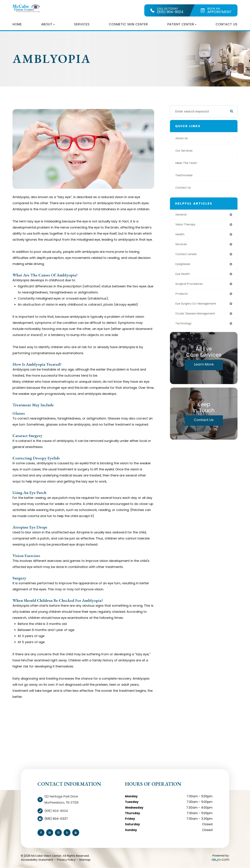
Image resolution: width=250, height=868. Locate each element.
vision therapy (187, 225)
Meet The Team (187, 163)
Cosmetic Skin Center (128, 24)
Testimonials (185, 175)
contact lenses (187, 256)
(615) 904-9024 (56, 811)
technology (184, 327)
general (182, 215)
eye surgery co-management (198, 307)
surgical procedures (191, 286)
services (182, 245)
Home (17, 24)
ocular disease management (198, 317)
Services (82, 24)
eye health (183, 276)
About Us (182, 138)
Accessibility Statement (37, 860)
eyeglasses (184, 266)
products (182, 297)
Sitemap (85, 860)
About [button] (48, 24)
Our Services (185, 151)
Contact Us (227, 24)
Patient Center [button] (182, 24)
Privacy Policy (66, 860)
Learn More (204, 368)
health (180, 235)
